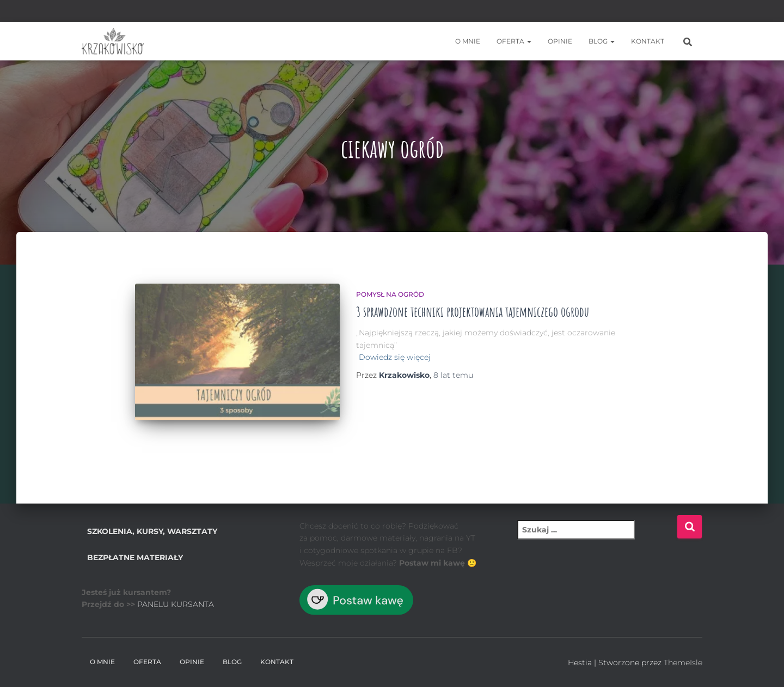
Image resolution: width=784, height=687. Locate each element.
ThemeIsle (683, 663)
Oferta (514, 41)
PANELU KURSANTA (176, 604)
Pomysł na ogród (390, 294)
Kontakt (648, 41)
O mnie (468, 41)
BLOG (602, 41)
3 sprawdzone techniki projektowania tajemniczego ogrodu (473, 312)
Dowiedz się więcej (395, 357)
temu (453, 375)
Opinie (560, 41)
